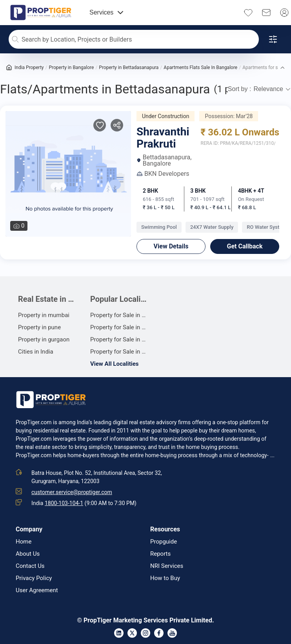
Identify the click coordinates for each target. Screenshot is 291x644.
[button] (282, 68)
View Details (171, 246)
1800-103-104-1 (64, 503)
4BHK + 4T (251, 191)
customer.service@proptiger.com (72, 492)
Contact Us (30, 566)
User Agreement (37, 590)
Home (24, 542)
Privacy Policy (34, 578)
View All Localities (115, 364)
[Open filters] (273, 39)
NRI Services (167, 566)
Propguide (164, 542)
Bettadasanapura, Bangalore (164, 161)
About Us (28, 554)
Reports (160, 554)
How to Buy (165, 578)
